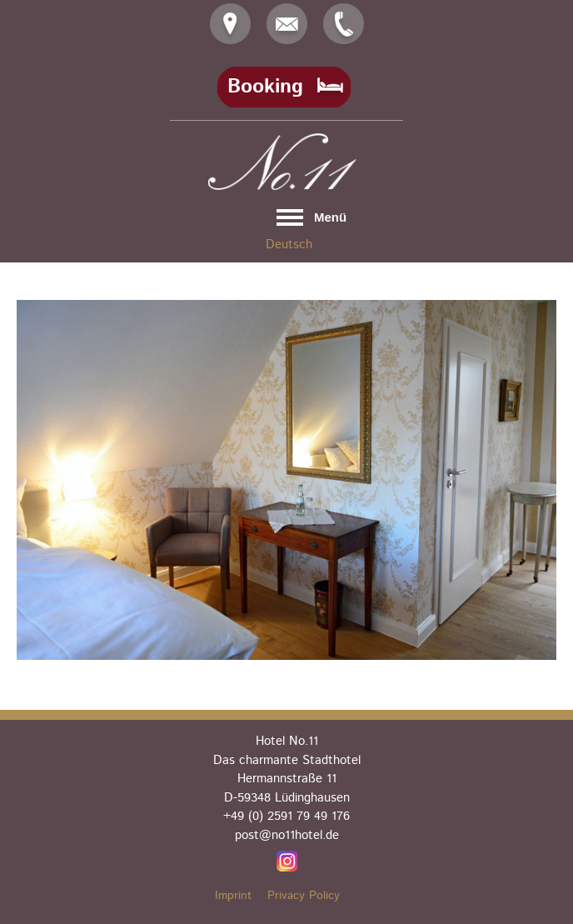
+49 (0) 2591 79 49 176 (286, 816)
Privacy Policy (304, 896)
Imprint (233, 896)
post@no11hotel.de (287, 835)
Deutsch (289, 245)
